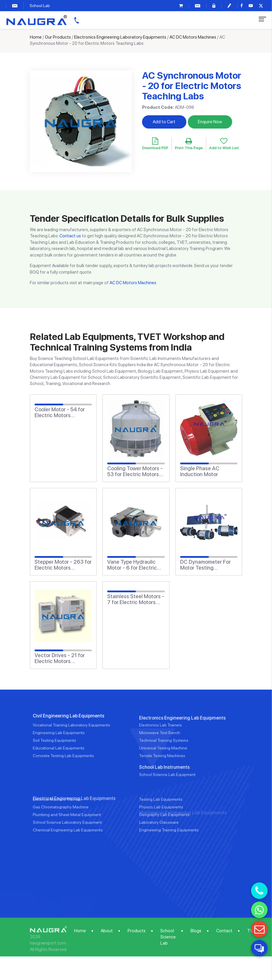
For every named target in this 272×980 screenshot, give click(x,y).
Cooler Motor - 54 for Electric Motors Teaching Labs (60, 412)
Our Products (58, 37)
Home (36, 37)
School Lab (40, 6)
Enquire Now (210, 122)
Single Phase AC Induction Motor (200, 471)
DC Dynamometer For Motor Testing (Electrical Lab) (205, 565)
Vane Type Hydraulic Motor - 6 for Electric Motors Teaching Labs (134, 565)
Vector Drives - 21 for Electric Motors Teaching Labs (60, 658)
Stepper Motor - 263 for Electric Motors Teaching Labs (63, 565)
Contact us (70, 236)
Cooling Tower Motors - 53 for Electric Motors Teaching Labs (135, 471)
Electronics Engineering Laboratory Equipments (120, 37)
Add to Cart (164, 122)
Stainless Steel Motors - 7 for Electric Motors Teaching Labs (136, 599)
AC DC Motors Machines (193, 37)
